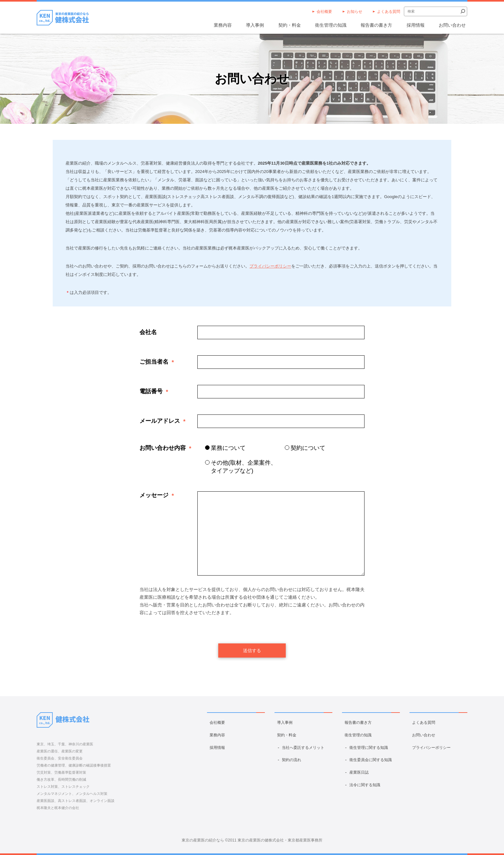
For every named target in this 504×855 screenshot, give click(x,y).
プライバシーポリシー (270, 266)
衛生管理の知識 (331, 25)
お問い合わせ (452, 25)
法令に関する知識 (365, 785)
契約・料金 (290, 25)
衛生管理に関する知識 (369, 748)
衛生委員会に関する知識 (371, 760)
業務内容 (223, 25)
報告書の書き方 (376, 25)
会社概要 (324, 12)
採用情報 (416, 25)
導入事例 (255, 25)
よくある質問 (389, 12)
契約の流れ (292, 760)
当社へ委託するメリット (303, 748)
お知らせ (355, 12)
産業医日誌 (359, 772)
